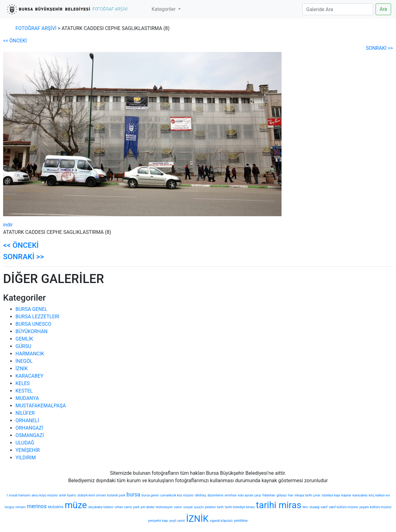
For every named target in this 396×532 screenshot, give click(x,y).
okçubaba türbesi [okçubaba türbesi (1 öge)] (101, 507)
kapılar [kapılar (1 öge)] (346, 495)
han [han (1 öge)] (291, 495)
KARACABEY (29, 376)
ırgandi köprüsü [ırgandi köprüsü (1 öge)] (221, 521)
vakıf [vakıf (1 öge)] (324, 507)
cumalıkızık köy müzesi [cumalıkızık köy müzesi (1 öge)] (177, 495)
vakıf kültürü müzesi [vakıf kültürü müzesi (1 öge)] (344, 507)
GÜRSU (23, 346)
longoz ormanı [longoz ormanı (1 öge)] (15, 507)
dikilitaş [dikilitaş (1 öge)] (201, 495)
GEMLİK (24, 339)
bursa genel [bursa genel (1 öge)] (150, 495)
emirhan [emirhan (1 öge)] (231, 495)
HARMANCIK (30, 354)
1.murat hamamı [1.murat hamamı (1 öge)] (18, 495)
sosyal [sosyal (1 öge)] (188, 507)
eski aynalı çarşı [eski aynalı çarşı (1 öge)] (250, 495)
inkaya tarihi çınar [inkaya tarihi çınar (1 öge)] (307, 495)
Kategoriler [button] (164, 9)
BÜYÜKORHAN (32, 331)
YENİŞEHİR (28, 450)
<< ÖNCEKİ (15, 41)
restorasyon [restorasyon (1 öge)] (164, 507)
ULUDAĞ (25, 443)
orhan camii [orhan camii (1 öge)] (123, 507)
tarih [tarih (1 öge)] (220, 507)
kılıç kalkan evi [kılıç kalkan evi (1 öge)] (379, 495)
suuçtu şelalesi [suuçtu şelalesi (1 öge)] (205, 507)
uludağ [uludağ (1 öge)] (314, 507)
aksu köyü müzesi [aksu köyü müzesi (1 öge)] (45, 495)
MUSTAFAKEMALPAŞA (41, 406)
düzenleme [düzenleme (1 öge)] (215, 495)
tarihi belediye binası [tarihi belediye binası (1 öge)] (240, 507)
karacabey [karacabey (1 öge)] (360, 495)
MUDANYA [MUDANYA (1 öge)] (56, 507)
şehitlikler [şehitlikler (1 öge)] (241, 521)
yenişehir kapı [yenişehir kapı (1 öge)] (158, 521)
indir (8, 225)
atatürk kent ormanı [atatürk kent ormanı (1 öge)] (92, 495)
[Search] (338, 9)
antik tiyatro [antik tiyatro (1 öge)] (67, 495)
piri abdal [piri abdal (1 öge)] (148, 507)
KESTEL (24, 391)
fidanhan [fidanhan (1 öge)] (269, 495)
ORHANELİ (27, 420)
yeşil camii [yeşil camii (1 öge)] (177, 521)
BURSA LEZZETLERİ (37, 317)
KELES (23, 383)
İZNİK (22, 369)
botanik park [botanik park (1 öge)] (116, 495)
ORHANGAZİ (29, 428)
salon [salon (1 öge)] (178, 507)
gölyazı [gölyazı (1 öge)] (281, 495)
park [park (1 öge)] (136, 507)
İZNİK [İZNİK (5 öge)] (197, 519)
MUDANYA (27, 398)
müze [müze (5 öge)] (76, 505)
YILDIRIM (26, 458)
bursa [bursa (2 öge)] (133, 495)
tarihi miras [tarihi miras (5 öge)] (278, 505)
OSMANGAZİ (30, 435)
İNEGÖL (24, 361)
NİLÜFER (25, 413)
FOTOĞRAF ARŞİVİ (36, 28)
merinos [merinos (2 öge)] (37, 506)
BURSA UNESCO (33, 324)
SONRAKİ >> (379, 48)
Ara (383, 9)
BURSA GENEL (31, 309)
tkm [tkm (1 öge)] (305, 507)
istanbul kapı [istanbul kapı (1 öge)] (331, 495)
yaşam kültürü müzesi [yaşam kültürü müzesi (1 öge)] (375, 507)
